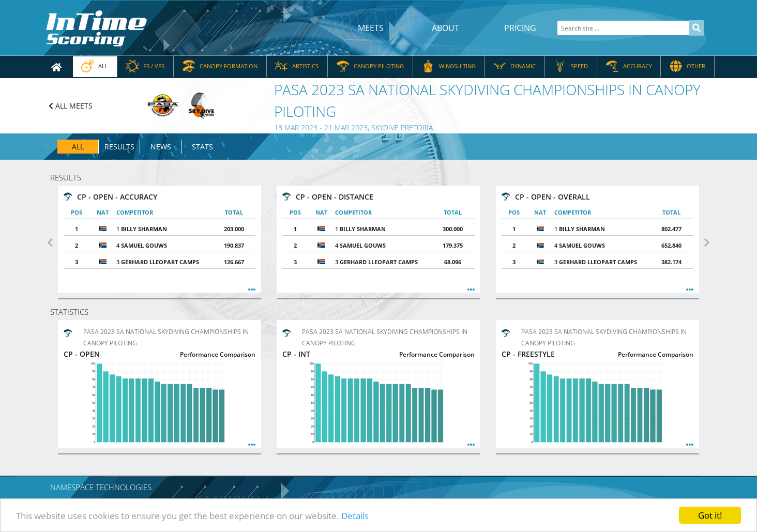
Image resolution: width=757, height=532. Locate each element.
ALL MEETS (71, 106)
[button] (50, 242)
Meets (371, 28)
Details (355, 516)
